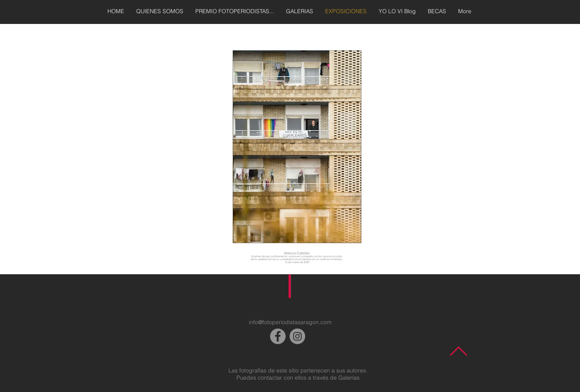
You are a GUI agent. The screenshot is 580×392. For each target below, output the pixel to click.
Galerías (349, 378)
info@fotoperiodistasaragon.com (290, 322)
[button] (290, 151)
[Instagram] (297, 336)
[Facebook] (278, 336)
